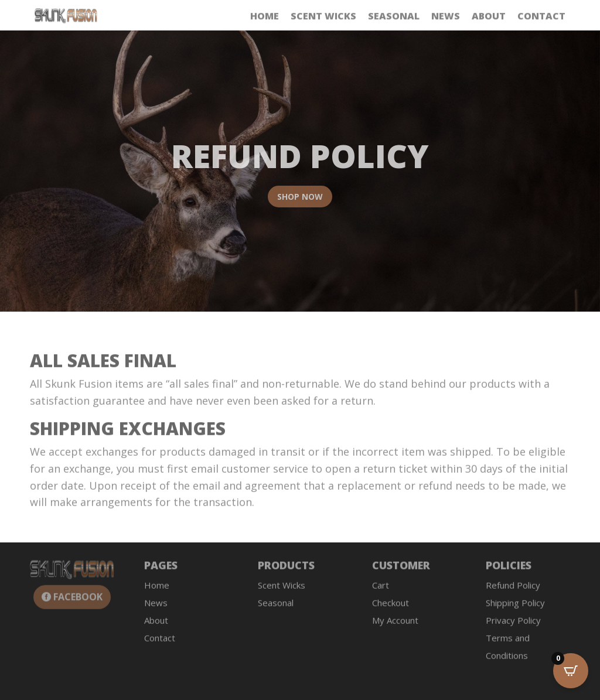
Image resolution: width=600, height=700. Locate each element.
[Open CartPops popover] (571, 671)
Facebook (78, 602)
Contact (541, 17)
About (489, 17)
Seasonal (394, 17)
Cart (381, 590)
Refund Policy (513, 590)
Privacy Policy (513, 625)
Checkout (391, 607)
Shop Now (300, 200)
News (446, 17)
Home (265, 17)
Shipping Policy (515, 607)
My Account (395, 625)
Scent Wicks (323, 17)
